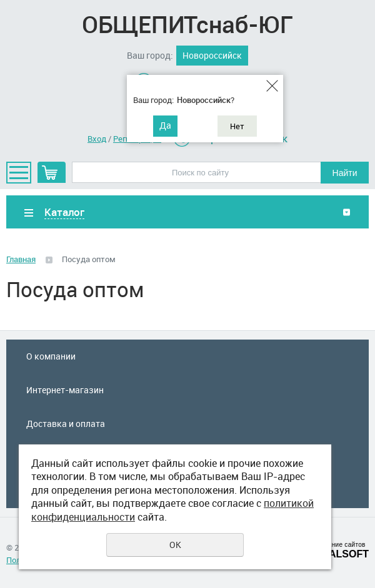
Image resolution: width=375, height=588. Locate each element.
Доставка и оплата (66, 424)
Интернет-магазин (65, 390)
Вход (97, 139)
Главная (21, 259)
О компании (51, 356)
